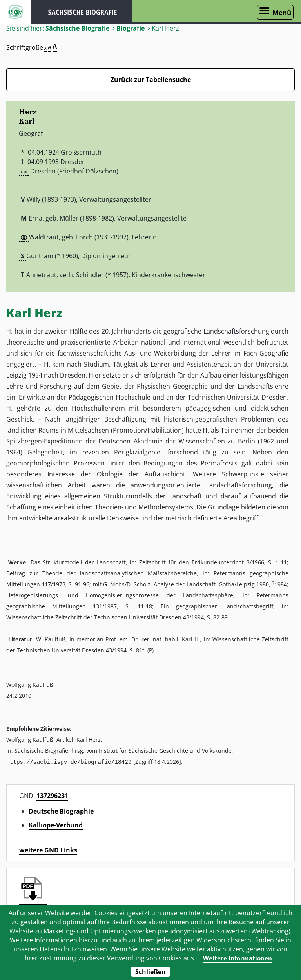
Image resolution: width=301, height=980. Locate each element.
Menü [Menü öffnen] (282, 12)
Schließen (150, 972)
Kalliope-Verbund (56, 825)
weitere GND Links (48, 850)
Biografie (131, 28)
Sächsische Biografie (77, 28)
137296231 (52, 795)
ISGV (16, 12)
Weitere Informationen (237, 958)
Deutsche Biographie (61, 811)
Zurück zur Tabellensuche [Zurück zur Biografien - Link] (151, 80)
